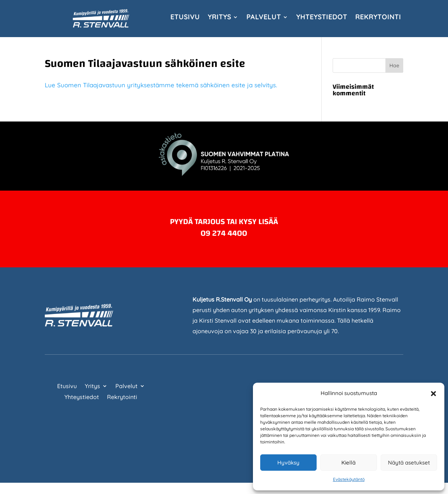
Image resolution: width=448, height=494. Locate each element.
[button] (433, 394)
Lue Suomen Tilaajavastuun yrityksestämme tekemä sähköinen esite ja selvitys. (162, 85)
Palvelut (264, 18)
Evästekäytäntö (349, 479)
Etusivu (185, 18)
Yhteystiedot (322, 18)
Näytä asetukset (409, 463)
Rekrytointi (378, 18)
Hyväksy (288, 463)
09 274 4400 (224, 233)
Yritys (219, 18)
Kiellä (348, 463)
